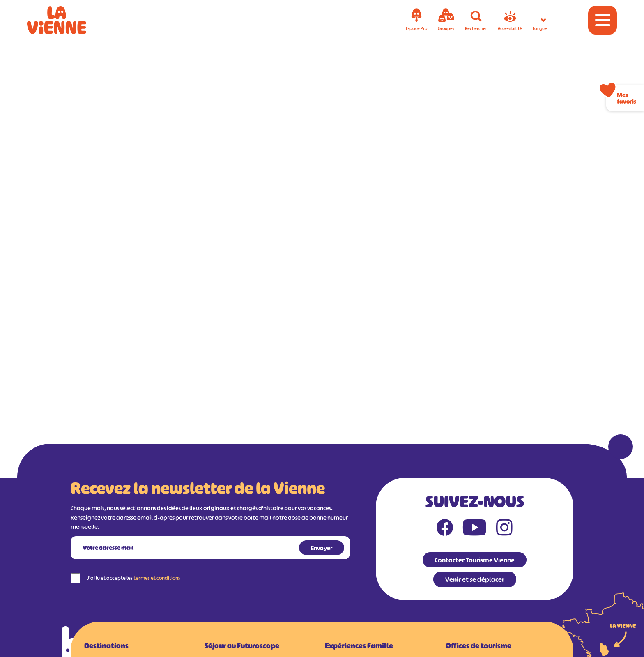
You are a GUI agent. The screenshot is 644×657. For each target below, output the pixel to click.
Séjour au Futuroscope (242, 646)
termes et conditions (157, 578)
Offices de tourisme (478, 646)
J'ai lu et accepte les (134, 578)
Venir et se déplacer (475, 579)
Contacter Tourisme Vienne (475, 560)
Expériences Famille (359, 646)
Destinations (106, 646)
